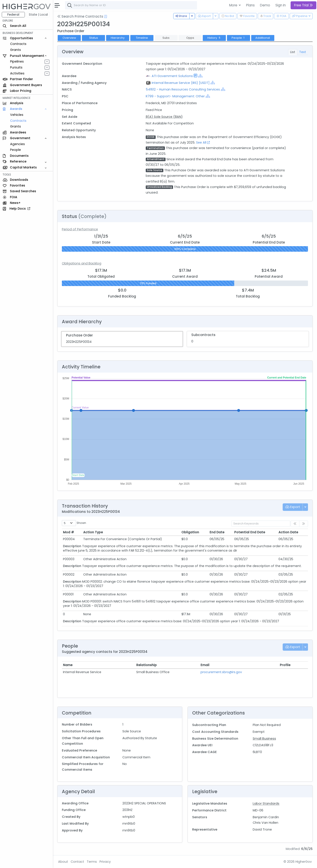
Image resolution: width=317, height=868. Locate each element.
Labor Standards (266, 803)
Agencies (18, 144)
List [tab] (293, 52)
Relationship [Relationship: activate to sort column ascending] (147, 665)
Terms (92, 862)
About (63, 862)
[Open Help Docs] (106, 17)
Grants (16, 50)
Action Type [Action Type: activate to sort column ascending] (93, 532)
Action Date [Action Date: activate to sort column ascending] (288, 532)
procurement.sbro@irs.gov (221, 672)
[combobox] (131, 5)
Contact (77, 862)
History (214, 38)
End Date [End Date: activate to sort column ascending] (217, 532)
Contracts (18, 44)
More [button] (234, 5)
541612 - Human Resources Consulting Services (183, 89)
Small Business (264, 739)
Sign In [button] (281, 5)
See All (203, 142)
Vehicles (17, 115)
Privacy (105, 862)
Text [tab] (303, 52)
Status (94, 38)
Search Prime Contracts (80, 16)
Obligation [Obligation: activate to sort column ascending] (190, 532)
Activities (17, 73)
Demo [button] (265, 5)
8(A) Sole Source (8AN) (164, 117)
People (16, 150)
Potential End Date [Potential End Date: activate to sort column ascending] (250, 532)
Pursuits (16, 67)
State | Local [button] (38, 15)
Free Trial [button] (303, 5)
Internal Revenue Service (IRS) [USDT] (181, 83)
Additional (263, 38)
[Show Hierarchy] (200, 76)
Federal (13, 15)
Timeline (142, 38)
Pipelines (17, 61)
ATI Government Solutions (172, 76)
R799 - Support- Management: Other (175, 96)
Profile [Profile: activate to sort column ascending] (285, 665)
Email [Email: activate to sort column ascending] (205, 665)
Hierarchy (118, 38)
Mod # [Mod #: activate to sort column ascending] (68, 532)
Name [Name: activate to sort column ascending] (68, 665)
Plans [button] (250, 5)
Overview (69, 38)
